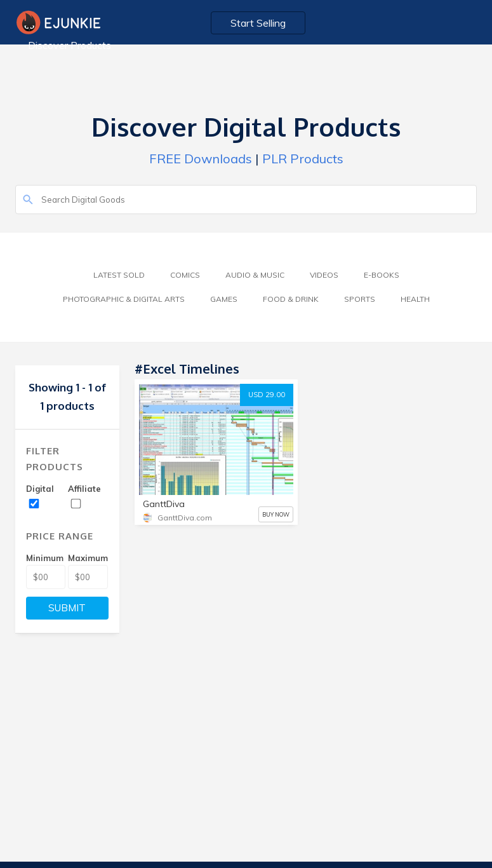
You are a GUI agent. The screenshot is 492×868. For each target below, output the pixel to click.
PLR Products (303, 159)
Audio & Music (255, 275)
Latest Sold (119, 275)
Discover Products (70, 45)
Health (415, 299)
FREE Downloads (201, 159)
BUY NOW (276, 514)
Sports (360, 299)
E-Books (382, 275)
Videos (324, 275)
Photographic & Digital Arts (124, 299)
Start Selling (258, 23)
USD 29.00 (267, 395)
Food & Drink (291, 299)
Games (224, 299)
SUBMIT (67, 608)
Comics (185, 275)
